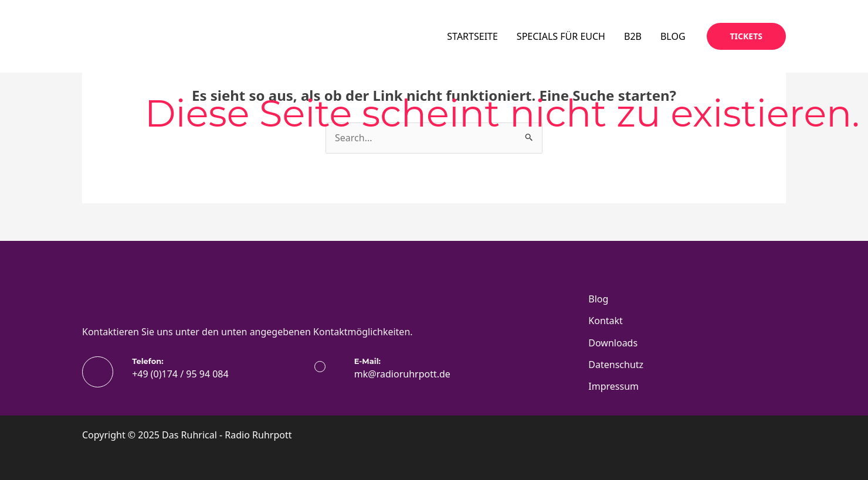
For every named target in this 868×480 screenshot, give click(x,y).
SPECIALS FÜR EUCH (561, 36)
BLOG (673, 36)
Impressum (613, 386)
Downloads (613, 343)
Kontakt (606, 321)
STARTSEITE (472, 36)
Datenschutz (616, 365)
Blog (598, 299)
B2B (633, 36)
